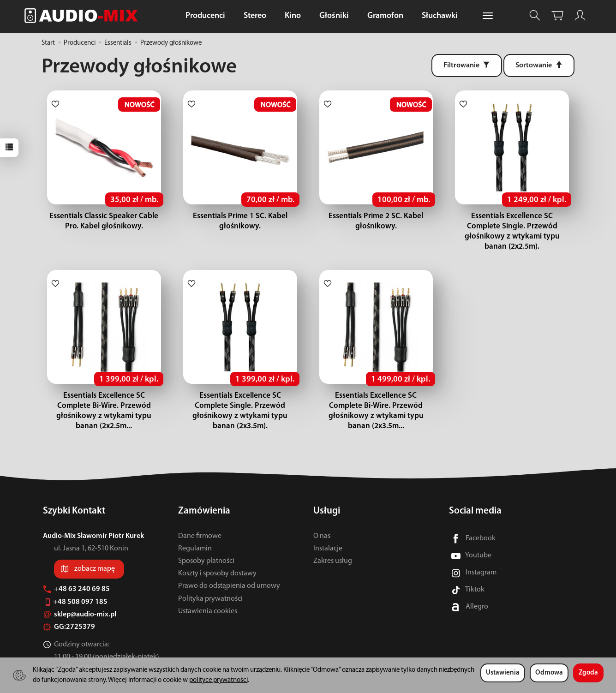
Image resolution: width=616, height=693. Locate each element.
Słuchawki (440, 16)
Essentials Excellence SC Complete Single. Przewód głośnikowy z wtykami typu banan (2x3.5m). (240, 396)
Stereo (255, 16)
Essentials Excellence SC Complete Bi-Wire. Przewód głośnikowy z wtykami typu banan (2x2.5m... (104, 396)
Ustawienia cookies (208, 591)
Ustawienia (503, 673)
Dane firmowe (200, 515)
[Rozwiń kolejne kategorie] (488, 16)
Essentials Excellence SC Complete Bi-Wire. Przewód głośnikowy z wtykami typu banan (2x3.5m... (376, 396)
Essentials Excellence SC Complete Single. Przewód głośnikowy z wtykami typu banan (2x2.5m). (512, 226)
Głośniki (334, 16)
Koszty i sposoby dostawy (217, 553)
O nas (322, 515)
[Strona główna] (84, 15)
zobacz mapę (95, 549)
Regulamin (195, 528)
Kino (293, 16)
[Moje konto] (580, 15)
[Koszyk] (557, 15)
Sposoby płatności (206, 541)
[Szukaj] (535, 15)
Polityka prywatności (210, 578)
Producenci (205, 16)
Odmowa (549, 673)
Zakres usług (333, 541)
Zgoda (588, 673)
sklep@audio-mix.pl (80, 594)
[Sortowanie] (539, 66)
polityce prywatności (218, 680)
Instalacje (328, 528)
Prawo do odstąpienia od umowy (229, 566)
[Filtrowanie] (467, 66)
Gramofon (385, 16)
